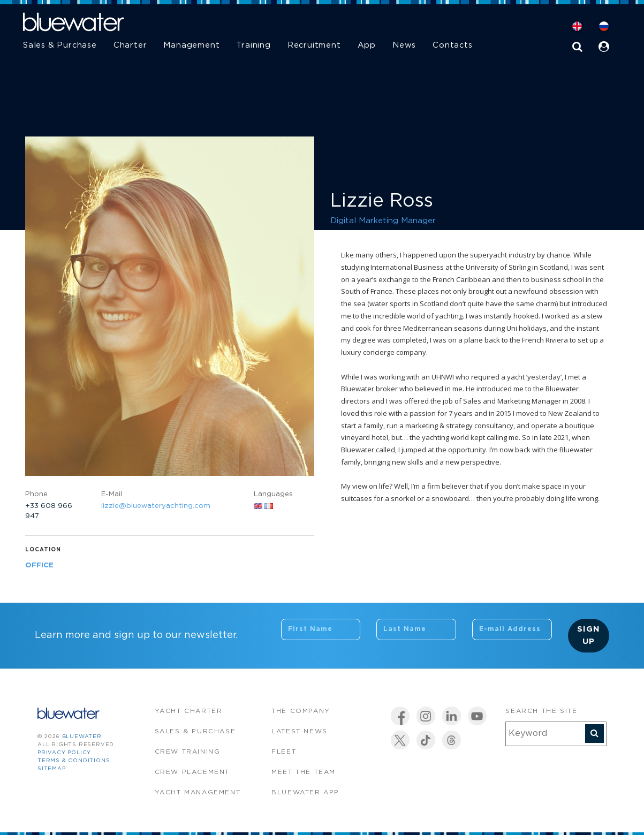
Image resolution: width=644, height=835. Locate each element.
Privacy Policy (64, 753)
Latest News (300, 731)
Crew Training (188, 752)
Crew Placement (192, 772)
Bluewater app (305, 792)
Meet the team (304, 772)
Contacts (452, 45)
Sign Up (588, 635)
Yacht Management (198, 792)
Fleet (284, 752)
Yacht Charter (189, 711)
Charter (130, 45)
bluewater (82, 737)
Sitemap (52, 769)
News (404, 45)
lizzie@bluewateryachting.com (156, 506)
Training (253, 45)
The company (301, 711)
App (367, 45)
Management (191, 45)
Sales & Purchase (60, 45)
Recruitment (314, 45)
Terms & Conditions (74, 761)
